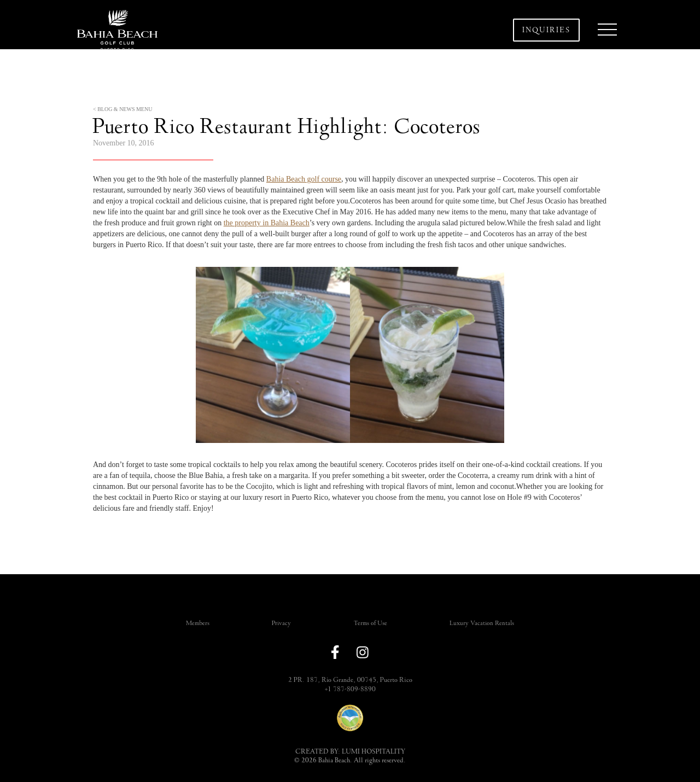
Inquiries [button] (546, 30)
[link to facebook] (335, 652)
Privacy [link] (281, 623)
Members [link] (198, 623)
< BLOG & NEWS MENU (122, 109)
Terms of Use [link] (371, 623)
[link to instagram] (363, 652)
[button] (607, 30)
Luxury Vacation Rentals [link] (482, 623)
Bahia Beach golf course (304, 179)
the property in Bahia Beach (267, 223)
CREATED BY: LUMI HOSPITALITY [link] (350, 751)
